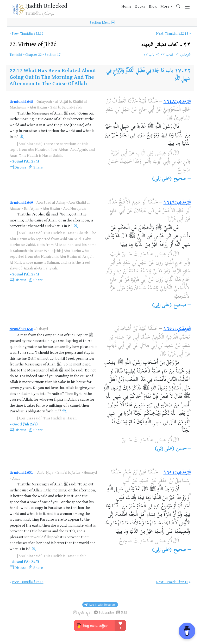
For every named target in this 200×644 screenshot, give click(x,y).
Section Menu (102, 22)
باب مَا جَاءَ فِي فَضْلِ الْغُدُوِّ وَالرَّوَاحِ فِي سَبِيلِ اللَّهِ (148, 75)
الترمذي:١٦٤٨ (177, 102)
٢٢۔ (166, 45)
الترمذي (186, 55)
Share (38, 167)
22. (33, 44)
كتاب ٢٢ (167, 55)
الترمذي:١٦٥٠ (177, 329)
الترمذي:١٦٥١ (177, 473)
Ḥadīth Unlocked (46, 6)
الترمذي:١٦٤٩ (177, 203)
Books (140, 6)
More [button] (165, 6)
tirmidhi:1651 (21, 472)
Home (126, 6)
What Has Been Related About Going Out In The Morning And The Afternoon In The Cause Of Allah (53, 77)
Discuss (20, 167)
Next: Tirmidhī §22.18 (172, 33)
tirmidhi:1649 (21, 202)
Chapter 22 (33, 54)
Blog (153, 6)
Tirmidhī (16, 54)
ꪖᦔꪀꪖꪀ (85, 612)
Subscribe (106, 612)
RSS (124, 612)
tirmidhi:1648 (21, 101)
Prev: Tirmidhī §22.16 (28, 33)
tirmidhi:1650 (21, 329)
